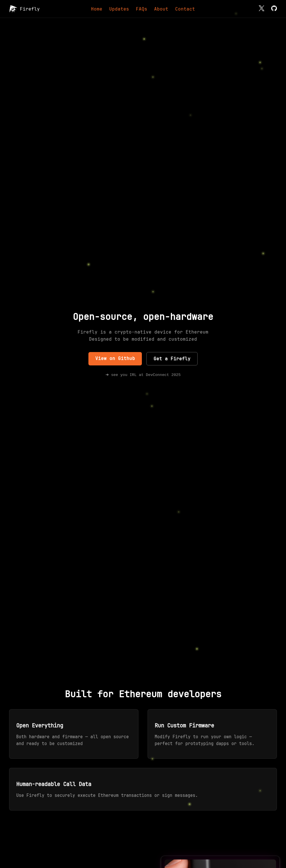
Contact (185, 9)
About (161, 9)
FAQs (142, 9)
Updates (119, 9)
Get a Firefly (172, 358)
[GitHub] (274, 9)
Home (97, 9)
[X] (262, 9)
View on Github (115, 358)
